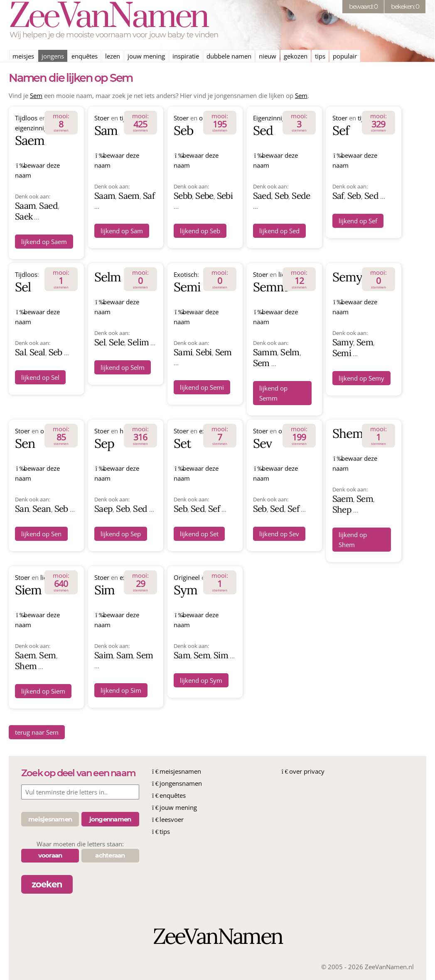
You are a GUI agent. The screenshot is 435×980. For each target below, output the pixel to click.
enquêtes (85, 56)
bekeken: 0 (405, 6)
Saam (25, 206)
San (22, 509)
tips (320, 56)
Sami (183, 352)
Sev (262, 443)
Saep (103, 509)
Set (182, 443)
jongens (53, 56)
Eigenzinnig (269, 118)
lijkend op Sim (121, 690)
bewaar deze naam (37, 170)
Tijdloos (26, 118)
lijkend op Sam (122, 231)
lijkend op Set (199, 534)
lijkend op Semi (202, 387)
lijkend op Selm (123, 367)
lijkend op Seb (200, 231)
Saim (104, 655)
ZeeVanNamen (108, 17)
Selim (138, 342)
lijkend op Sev (279, 534)
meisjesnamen (180, 771)
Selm (108, 277)
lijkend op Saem (44, 242)
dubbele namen (229, 56)
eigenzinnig (31, 128)
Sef (341, 130)
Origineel (187, 577)
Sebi (225, 196)
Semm (270, 287)
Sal (21, 352)
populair (345, 56)
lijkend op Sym (201, 680)
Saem (30, 140)
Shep (342, 510)
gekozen (296, 56)
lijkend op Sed (279, 231)
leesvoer (172, 819)
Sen (25, 443)
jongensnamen (181, 783)
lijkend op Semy (361, 378)
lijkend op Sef (358, 221)
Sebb (183, 196)
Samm (265, 352)
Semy (347, 277)
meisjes (23, 56)
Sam (106, 130)
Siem (28, 590)
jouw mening (146, 56)
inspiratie (186, 56)
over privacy (307, 771)
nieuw (268, 56)
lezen (113, 56)
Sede (301, 196)
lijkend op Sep (121, 534)
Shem (348, 433)
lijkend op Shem (353, 540)
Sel (23, 287)
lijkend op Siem (43, 691)
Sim (104, 590)
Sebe (204, 196)
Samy (343, 342)
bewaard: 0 (363, 6)
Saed (48, 206)
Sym (186, 590)
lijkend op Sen (41, 534)
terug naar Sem (37, 732)
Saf (149, 196)
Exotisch (186, 274)
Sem (36, 95)
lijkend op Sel (40, 377)
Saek (24, 216)
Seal (37, 352)
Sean (42, 509)
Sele (117, 342)
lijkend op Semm (273, 393)
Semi (187, 287)
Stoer (102, 118)
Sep (104, 443)
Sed (263, 130)
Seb (183, 130)
